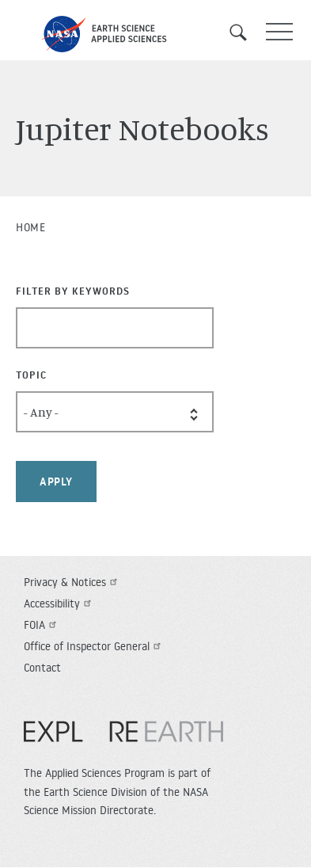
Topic (31, 375)
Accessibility (59, 603)
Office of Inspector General (94, 646)
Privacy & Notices (72, 582)
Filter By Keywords (73, 291)
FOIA (42, 625)
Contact (42, 668)
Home (30, 227)
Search (244, 32)
